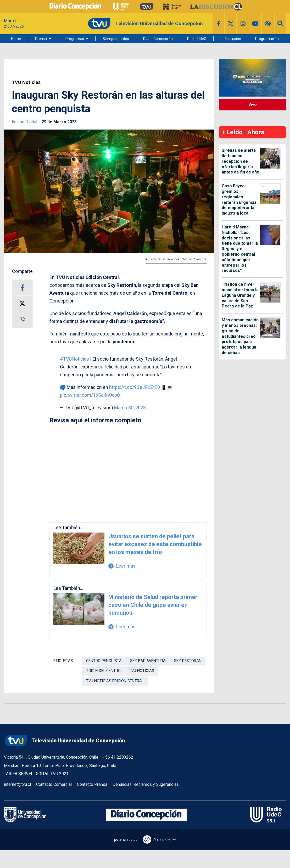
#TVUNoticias (74, 359)
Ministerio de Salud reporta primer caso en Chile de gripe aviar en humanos (153, 605)
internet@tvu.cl (17, 784)
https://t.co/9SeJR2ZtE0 (135, 387)
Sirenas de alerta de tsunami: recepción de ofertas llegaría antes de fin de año (241, 161)
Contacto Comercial (54, 784)
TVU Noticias (26, 82)
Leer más (122, 566)
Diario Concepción (158, 39)
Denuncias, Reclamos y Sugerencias (146, 784)
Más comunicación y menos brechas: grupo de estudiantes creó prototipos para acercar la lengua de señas (240, 336)
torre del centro (103, 671)
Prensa (41, 39)
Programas (75, 39)
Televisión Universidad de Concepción (64, 741)
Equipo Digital (25, 122)
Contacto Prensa (92, 784)
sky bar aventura (148, 661)
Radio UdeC (197, 39)
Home (16, 39)
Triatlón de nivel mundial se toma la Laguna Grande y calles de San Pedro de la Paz (240, 295)
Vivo (253, 105)
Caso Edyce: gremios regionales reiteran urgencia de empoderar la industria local (239, 200)
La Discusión (231, 39)
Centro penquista (104, 661)
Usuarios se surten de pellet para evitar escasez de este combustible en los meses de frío (155, 544)
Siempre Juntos (116, 39)
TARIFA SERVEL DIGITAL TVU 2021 (36, 774)
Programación (267, 39)
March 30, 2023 (130, 408)
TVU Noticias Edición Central (115, 681)
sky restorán (188, 661)
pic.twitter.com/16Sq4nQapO (90, 395)
